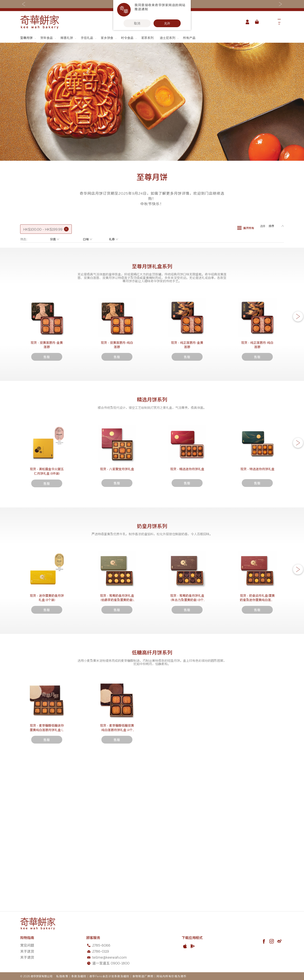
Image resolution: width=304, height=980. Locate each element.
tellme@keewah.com (110, 957)
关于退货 (27, 957)
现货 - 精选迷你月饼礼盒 (187, 538)
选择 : (263, 226)
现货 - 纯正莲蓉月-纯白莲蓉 (257, 376)
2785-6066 (101, 945)
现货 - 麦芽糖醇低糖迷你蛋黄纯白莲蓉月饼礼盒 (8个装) (47, 866)
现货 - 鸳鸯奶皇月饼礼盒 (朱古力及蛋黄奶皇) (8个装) (187, 701)
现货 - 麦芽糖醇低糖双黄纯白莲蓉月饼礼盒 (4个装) (117, 866)
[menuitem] (28, 38)
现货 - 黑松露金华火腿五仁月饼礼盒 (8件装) (47, 538)
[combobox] (267, 22)
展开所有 (246, 226)
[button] (298, 334)
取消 (137, 23)
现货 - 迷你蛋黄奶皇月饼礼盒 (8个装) (47, 699)
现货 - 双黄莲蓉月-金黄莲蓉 (47, 376)
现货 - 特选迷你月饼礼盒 (257, 538)
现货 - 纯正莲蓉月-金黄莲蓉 (187, 376)
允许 (167, 23)
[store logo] (40, 22)
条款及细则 (79, 976)
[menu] (152, 38)
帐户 (246, 22)
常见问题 (27, 945)
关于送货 (27, 951)
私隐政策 (62, 976)
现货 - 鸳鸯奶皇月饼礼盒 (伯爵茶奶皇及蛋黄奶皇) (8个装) (117, 701)
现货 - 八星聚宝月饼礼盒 (117, 538)
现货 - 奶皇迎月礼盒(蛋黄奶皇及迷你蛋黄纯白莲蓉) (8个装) (257, 701)
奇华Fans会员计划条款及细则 (109, 976)
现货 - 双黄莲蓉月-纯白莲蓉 (117, 376)
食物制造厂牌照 (143, 976)
